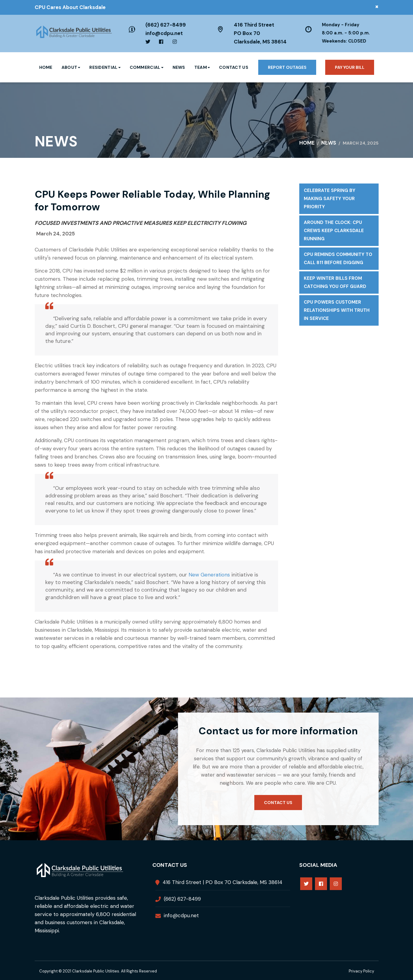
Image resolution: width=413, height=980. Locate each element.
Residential (105, 67)
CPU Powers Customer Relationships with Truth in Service (337, 310)
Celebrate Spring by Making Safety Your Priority (330, 199)
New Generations (209, 575)
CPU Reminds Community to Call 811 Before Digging (338, 259)
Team (202, 67)
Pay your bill (350, 67)
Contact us (278, 803)
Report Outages (287, 67)
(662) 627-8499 (166, 25)
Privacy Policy (361, 971)
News (179, 67)
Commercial (147, 67)
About (71, 67)
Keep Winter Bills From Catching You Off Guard (335, 282)
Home (46, 67)
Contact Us (234, 67)
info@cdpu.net (164, 33)
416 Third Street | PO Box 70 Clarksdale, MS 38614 (222, 882)
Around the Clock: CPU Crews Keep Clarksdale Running (334, 231)
